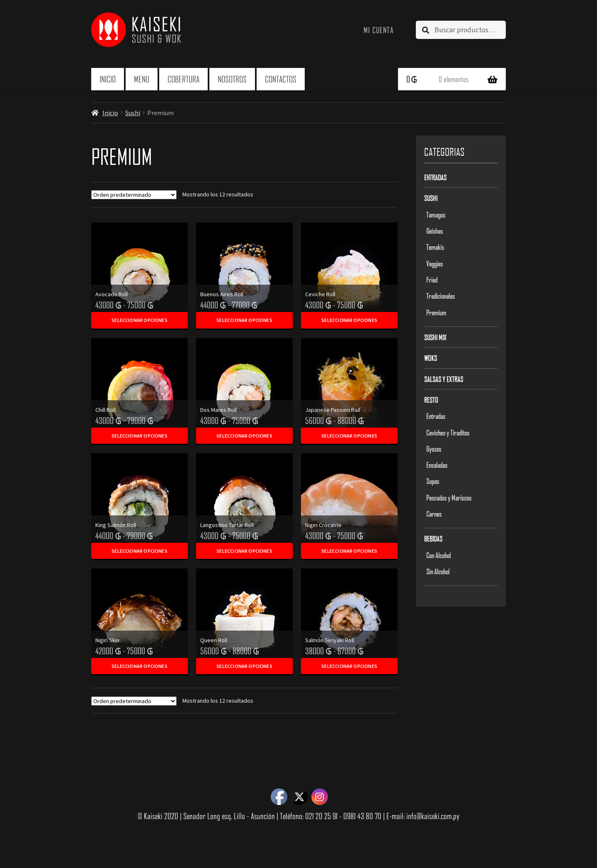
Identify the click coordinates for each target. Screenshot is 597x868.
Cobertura (183, 79)
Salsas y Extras (444, 379)
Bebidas (433, 539)
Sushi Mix (435, 337)
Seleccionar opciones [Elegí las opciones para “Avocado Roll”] (140, 320)
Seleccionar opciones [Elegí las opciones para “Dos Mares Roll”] (244, 436)
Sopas (433, 481)
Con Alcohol (438, 555)
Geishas (434, 231)
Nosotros (232, 79)
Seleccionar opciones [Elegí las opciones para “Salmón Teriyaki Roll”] (349, 666)
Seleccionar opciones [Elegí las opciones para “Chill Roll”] (140, 436)
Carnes (434, 514)
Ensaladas (437, 465)
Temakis (435, 247)
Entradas (435, 177)
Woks (431, 358)
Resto (431, 400)
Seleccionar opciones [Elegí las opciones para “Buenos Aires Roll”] (244, 320)
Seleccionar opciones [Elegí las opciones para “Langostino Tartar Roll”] (244, 551)
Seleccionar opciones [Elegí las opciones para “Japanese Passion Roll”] (349, 436)
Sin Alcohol (438, 571)
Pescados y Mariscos (449, 498)
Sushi (133, 113)
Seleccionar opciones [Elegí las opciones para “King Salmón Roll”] (140, 551)
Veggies (434, 264)
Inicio (108, 79)
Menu (142, 79)
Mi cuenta (379, 30)
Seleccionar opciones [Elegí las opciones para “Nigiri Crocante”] (349, 551)
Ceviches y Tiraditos (448, 433)
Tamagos (436, 215)
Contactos (281, 79)
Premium (436, 312)
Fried (432, 280)
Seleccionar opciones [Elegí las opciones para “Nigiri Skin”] (140, 666)
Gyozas (434, 449)
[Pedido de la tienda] (134, 195)
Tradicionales (440, 296)
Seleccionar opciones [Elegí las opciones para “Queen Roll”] (244, 666)
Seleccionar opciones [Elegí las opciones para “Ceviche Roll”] (349, 320)
